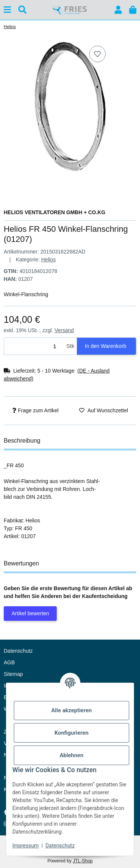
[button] (118, 10)
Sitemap (13, 674)
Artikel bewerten (30, 613)
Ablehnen (72, 755)
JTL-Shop (83, 861)
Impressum (25, 846)
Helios (48, 260)
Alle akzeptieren (71, 710)
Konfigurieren (71, 733)
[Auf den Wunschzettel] (97, 54)
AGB (9, 662)
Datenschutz (60, 846)
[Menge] (34, 346)
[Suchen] (22, 10)
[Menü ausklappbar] (7, 10)
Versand (64, 330)
